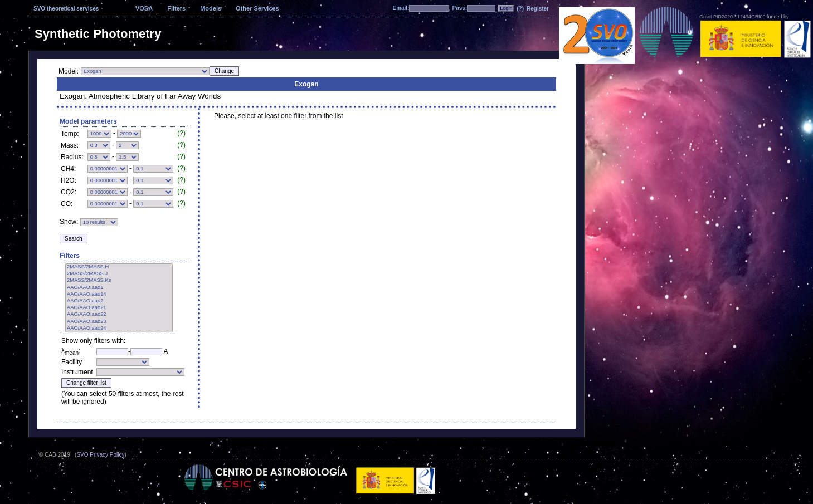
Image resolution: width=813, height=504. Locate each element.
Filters (176, 8)
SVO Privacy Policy (100, 455)
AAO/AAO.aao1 (119, 288)
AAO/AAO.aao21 (119, 308)
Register (538, 9)
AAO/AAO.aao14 (119, 295)
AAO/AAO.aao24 (119, 329)
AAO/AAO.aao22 (119, 315)
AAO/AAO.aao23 (119, 322)
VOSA (144, 8)
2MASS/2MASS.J (119, 274)
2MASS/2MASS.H (119, 267)
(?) (520, 9)
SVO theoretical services (66, 9)
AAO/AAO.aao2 (119, 301)
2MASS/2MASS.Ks (119, 281)
